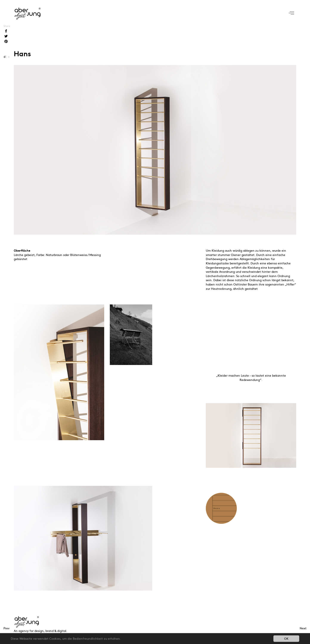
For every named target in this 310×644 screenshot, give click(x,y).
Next (303, 628)
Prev (6, 628)
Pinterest (6, 42)
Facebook (6, 31)
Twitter (6, 37)
